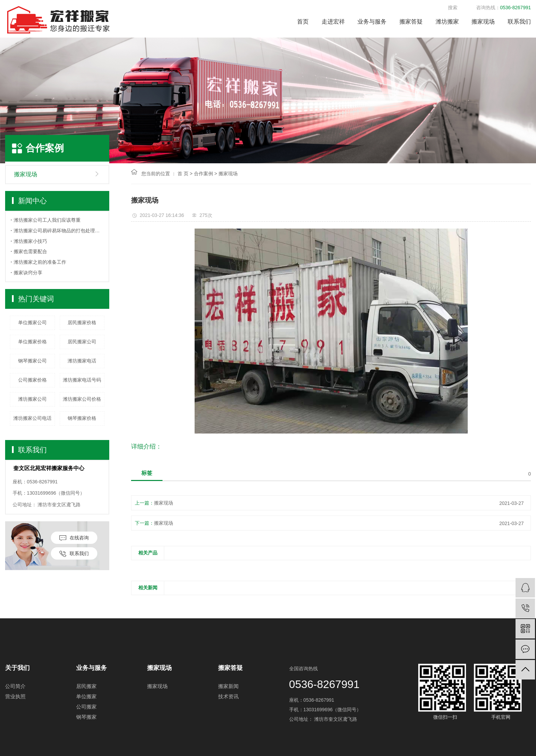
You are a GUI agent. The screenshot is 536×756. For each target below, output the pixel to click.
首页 (303, 22)
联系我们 (519, 22)
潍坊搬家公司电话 (32, 418)
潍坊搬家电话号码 (82, 380)
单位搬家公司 (32, 322)
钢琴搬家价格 (82, 418)
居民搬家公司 (82, 342)
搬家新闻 (228, 686)
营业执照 (15, 696)
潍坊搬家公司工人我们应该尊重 (47, 220)
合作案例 (203, 174)
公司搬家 (86, 707)
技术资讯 (228, 696)
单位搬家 (86, 696)
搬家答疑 (411, 22)
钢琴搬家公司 (32, 361)
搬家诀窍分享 (28, 273)
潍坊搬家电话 (82, 361)
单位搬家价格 (32, 342)
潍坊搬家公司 (32, 399)
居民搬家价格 (82, 322)
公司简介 (15, 686)
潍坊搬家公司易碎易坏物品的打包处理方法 (59, 231)
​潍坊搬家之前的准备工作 (40, 262)
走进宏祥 (333, 22)
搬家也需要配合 (30, 251)
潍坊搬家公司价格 (82, 399)
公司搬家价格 (32, 380)
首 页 (183, 174)
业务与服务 (372, 22)
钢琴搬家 (86, 717)
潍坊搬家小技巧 (30, 241)
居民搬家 (86, 686)
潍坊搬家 (447, 22)
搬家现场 (483, 22)
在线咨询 (74, 538)
